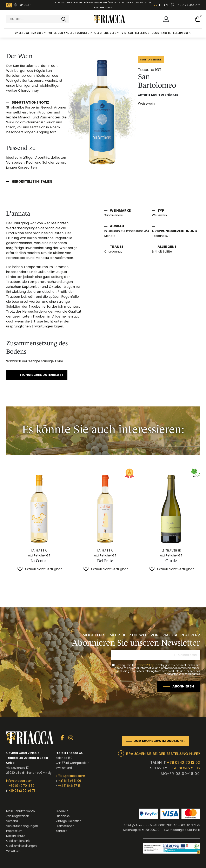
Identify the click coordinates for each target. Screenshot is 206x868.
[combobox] (38, 19)
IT (161, 5)
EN (166, 5)
